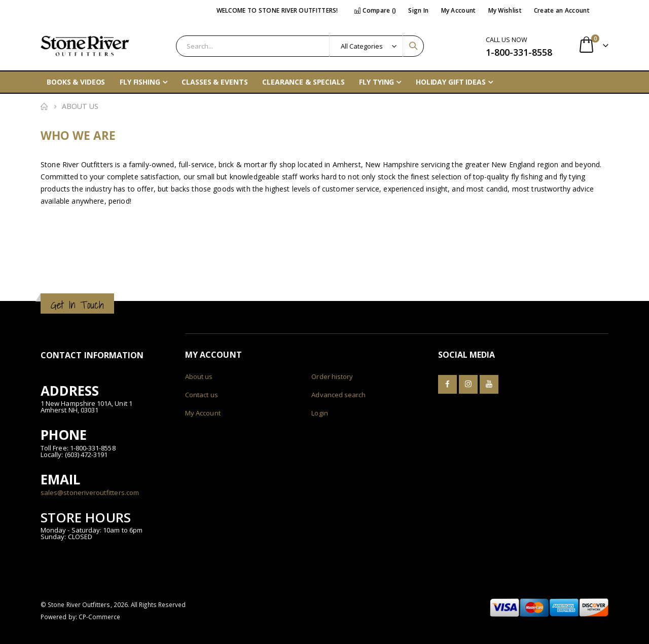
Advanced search (338, 395)
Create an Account (562, 10)
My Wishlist (505, 10)
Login (319, 413)
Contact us (202, 395)
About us (199, 376)
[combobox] (300, 46)
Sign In (418, 10)
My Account (459, 10)
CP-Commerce (100, 617)
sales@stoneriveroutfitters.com (90, 493)
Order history (332, 376)
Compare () (375, 10)
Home (44, 106)
